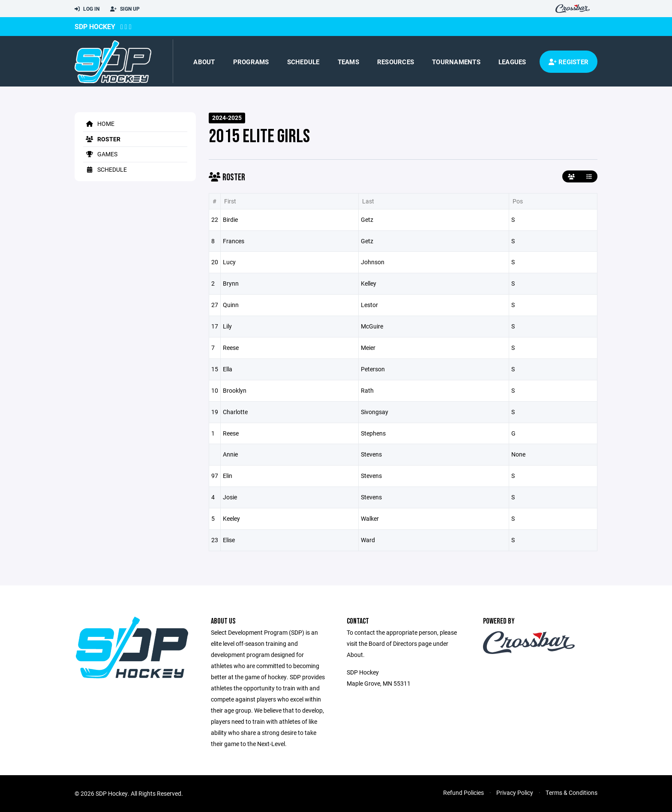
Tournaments (456, 62)
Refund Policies (463, 793)
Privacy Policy (515, 793)
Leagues (512, 62)
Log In (87, 9)
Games (100, 154)
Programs (251, 62)
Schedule (303, 62)
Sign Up (125, 9)
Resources (396, 62)
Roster (102, 139)
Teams (348, 62)
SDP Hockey (95, 26)
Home (99, 124)
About (204, 62)
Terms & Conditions (571, 793)
